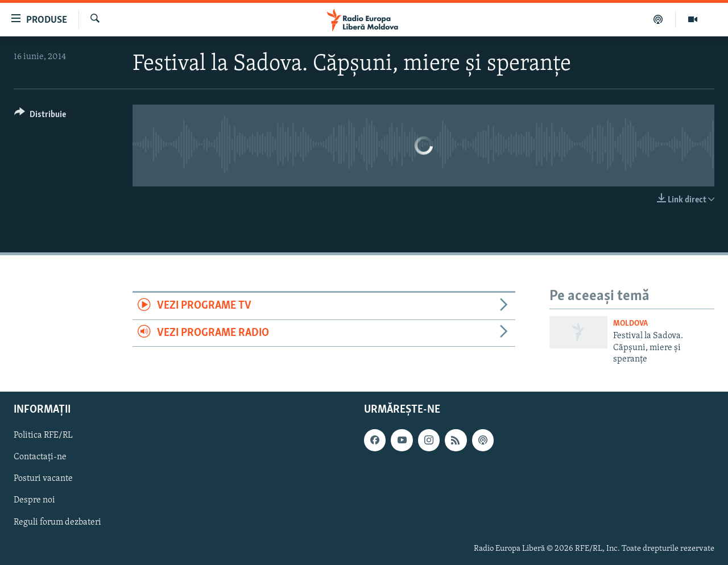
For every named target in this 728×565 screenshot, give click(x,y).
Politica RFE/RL (43, 435)
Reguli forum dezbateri (57, 522)
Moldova (630, 324)
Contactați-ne (40, 457)
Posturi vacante (43, 479)
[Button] (40, 116)
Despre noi (34, 500)
